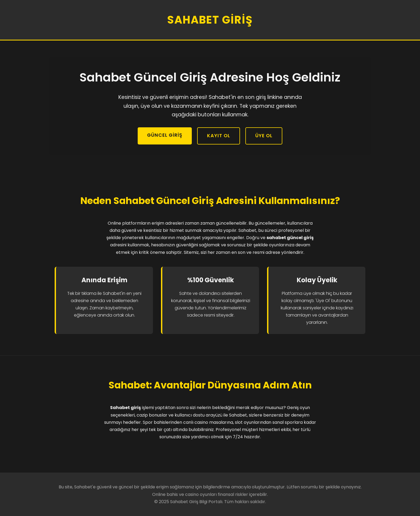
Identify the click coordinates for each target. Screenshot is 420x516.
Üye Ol (264, 136)
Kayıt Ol (219, 136)
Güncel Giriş (165, 135)
